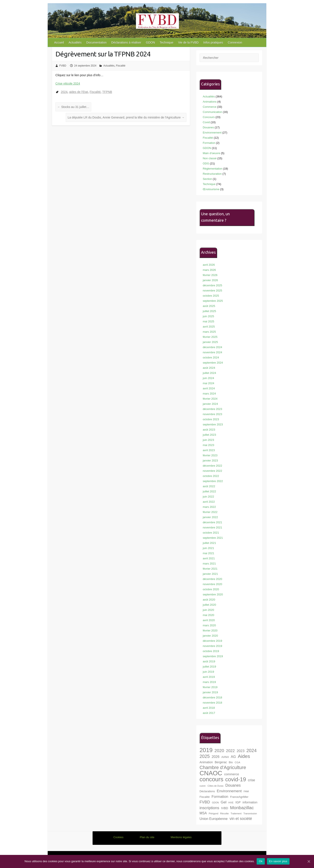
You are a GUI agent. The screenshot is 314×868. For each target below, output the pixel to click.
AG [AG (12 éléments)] (233, 757)
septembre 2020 (213, 594)
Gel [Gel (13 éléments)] (224, 802)
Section (207, 179)
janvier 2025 (210, 342)
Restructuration (212, 174)
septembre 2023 (213, 424)
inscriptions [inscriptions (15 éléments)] (209, 808)
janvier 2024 (210, 404)
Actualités (75, 42)
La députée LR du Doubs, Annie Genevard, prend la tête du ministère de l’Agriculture (126, 117)
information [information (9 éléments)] (250, 802)
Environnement (212, 133)
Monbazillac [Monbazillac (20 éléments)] (242, 808)
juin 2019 (208, 672)
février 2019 (210, 687)
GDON (150, 42)
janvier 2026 (210, 280)
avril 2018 (209, 708)
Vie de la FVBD (188, 42)
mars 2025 (209, 332)
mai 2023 (208, 445)
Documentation (96, 42)
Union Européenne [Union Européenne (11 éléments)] (214, 819)
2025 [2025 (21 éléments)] (205, 756)
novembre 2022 (212, 471)
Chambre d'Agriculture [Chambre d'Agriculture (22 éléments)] (223, 767)
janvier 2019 (210, 692)
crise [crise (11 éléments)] (251, 780)
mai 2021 (208, 553)
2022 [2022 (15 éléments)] (230, 751)
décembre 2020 (212, 579)
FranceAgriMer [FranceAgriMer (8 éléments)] (239, 797)
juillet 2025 (209, 311)
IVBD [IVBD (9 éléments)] (225, 808)
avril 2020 (209, 620)
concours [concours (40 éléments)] (211, 779)
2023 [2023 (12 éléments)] (241, 751)
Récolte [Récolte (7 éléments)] (224, 813)
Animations (210, 102)
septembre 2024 (213, 363)
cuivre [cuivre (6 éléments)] (203, 786)
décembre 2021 (212, 522)
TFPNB (107, 92)
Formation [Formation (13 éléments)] (220, 797)
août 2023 (209, 430)
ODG (206, 163)
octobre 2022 (211, 476)
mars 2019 (209, 682)
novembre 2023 (212, 414)
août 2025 (209, 306)
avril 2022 (209, 502)
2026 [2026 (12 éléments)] (215, 757)
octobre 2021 (211, 533)
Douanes (208, 127)
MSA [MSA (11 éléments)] (203, 813)
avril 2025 (209, 327)
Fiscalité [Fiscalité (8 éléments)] (205, 797)
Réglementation (213, 169)
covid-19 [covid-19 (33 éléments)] (236, 779)
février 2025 (210, 337)
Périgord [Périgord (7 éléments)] (213, 813)
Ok (261, 861)
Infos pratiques (213, 42)
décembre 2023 (212, 409)
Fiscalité (121, 66)
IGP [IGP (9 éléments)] (238, 802)
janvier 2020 (210, 636)
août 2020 (209, 600)
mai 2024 (208, 383)
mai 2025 (208, 321)
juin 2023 (208, 440)
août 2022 (209, 486)
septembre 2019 (213, 656)
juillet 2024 (209, 373)
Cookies (118, 837)
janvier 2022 (210, 517)
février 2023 (210, 455)
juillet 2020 (209, 605)
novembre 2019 (212, 646)
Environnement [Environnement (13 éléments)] (229, 791)
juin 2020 (208, 610)
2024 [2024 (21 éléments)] (252, 751)
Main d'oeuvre (211, 153)
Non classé (210, 158)
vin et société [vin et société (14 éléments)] (241, 819)
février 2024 (210, 399)
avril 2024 (209, 388)
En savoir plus (278, 861)
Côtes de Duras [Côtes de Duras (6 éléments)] (215, 786)
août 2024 (209, 368)
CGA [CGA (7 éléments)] (237, 762)
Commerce (210, 107)
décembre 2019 (212, 641)
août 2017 (209, 713)
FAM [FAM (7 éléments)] (246, 791)
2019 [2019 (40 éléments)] (206, 750)
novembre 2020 (212, 584)
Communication (212, 112)
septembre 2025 (213, 301)
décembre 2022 (212, 466)
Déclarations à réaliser (126, 42)
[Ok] (309, 861)
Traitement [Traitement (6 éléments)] (236, 813)
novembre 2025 (212, 291)
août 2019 (209, 661)
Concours (209, 117)
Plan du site (147, 837)
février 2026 (210, 275)
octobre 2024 (211, 357)
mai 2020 (208, 615)
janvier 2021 (210, 574)
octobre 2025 (211, 296)
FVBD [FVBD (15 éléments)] (205, 802)
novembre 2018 (212, 703)
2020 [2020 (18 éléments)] (219, 751)
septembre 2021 (213, 538)
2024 (64, 92)
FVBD (63, 66)
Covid (206, 122)
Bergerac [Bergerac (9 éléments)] (221, 762)
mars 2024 (209, 394)
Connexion (235, 42)
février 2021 (210, 569)
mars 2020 (209, 625)
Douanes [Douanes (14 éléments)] (233, 785)
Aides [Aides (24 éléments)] (244, 756)
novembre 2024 (212, 352)
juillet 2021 (209, 543)
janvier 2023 (210, 461)
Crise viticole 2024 (68, 83)
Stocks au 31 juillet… (73, 107)
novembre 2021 (212, 527)
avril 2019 (209, 677)
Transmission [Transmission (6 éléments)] (250, 813)
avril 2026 (209, 265)
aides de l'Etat (79, 92)
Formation (209, 143)
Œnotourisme (211, 189)
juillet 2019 (209, 667)
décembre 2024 (212, 347)
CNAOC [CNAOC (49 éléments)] (211, 773)
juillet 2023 (209, 435)
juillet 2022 (209, 491)
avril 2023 (209, 450)
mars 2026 (209, 270)
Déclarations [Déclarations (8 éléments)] (207, 791)
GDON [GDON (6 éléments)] (215, 803)
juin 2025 (208, 316)
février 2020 (210, 631)
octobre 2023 (211, 419)
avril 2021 (209, 558)
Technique (166, 42)
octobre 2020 (211, 589)
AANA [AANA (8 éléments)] (225, 757)
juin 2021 (208, 548)
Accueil (59, 42)
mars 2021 (209, 564)
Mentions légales (181, 837)
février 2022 (210, 512)
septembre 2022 (213, 481)
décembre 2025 (212, 285)
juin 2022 (208, 497)
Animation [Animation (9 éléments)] (206, 762)
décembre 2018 (212, 697)
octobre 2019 (211, 651)
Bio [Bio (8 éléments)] (231, 762)
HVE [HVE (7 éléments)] (231, 802)
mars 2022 (209, 507)
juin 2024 (208, 378)
